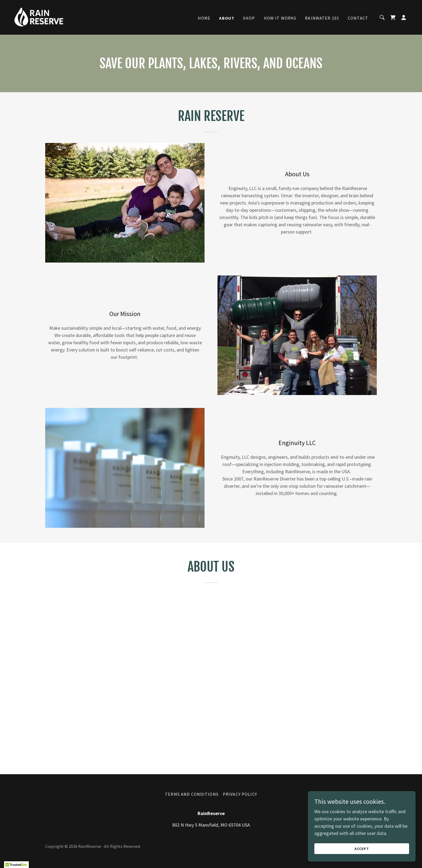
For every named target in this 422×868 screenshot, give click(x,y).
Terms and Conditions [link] (192, 794)
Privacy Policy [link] (240, 794)
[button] (404, 17)
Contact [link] (358, 18)
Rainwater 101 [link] (322, 18)
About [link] (227, 18)
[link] (39, 17)
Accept (362, 849)
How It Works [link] (280, 18)
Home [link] (204, 18)
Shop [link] (249, 18)
